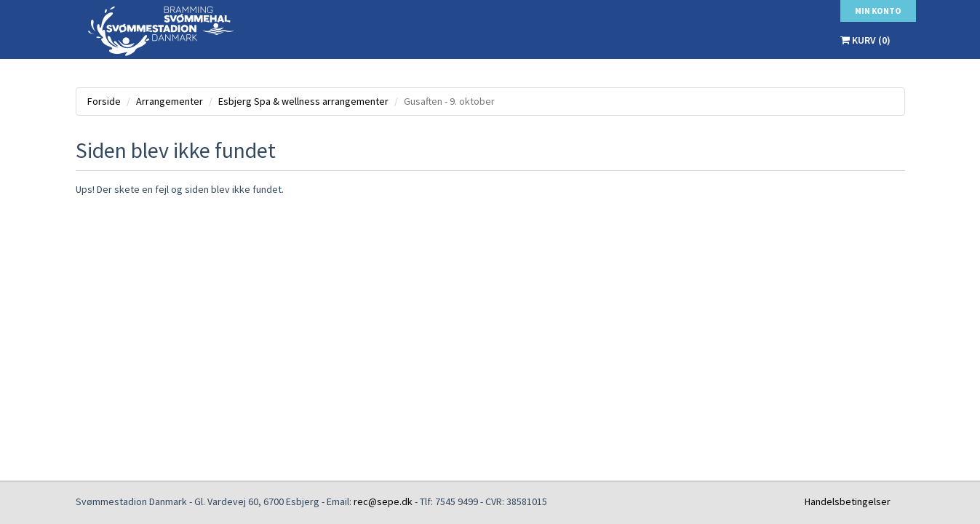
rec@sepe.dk (383, 501)
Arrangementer (170, 101)
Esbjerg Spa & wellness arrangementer (303, 101)
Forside (104, 101)
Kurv (865, 40)
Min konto (878, 11)
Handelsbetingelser (848, 501)
